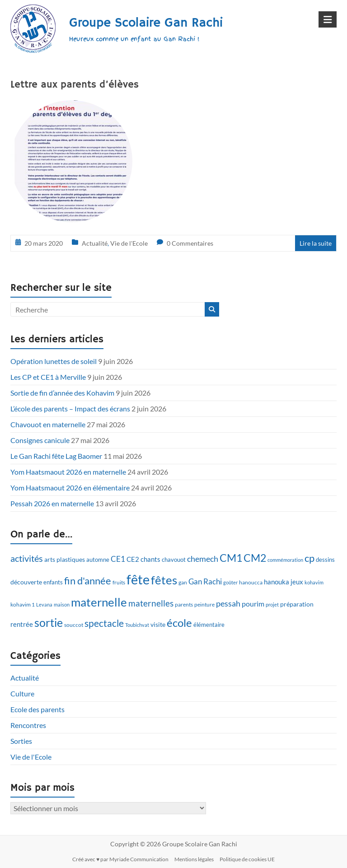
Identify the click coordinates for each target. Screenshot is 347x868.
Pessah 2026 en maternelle (52, 503)
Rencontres (28, 725)
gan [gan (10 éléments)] (183, 582)
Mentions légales (194, 859)
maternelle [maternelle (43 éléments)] (99, 602)
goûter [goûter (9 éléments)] (230, 582)
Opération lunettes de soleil (54, 361)
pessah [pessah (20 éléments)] (228, 603)
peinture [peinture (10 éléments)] (204, 604)
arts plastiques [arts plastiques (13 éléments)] (65, 559)
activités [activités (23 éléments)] (27, 558)
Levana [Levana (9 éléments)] (44, 604)
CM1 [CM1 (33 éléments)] (231, 558)
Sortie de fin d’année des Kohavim (62, 393)
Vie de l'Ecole (129, 243)
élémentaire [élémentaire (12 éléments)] (209, 625)
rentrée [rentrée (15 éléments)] (22, 624)
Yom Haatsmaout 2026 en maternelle (68, 472)
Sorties (21, 741)
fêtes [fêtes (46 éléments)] (164, 580)
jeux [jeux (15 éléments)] (297, 582)
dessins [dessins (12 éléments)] (325, 560)
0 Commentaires (190, 243)
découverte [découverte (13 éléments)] (26, 582)
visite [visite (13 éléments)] (158, 624)
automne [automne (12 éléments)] (98, 560)
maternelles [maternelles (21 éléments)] (151, 603)
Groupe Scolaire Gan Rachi (146, 23)
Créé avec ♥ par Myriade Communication (120, 859)
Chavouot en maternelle (48, 424)
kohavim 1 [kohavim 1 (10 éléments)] (23, 604)
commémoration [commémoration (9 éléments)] (285, 560)
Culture (22, 693)
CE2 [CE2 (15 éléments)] (133, 559)
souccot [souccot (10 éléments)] (74, 625)
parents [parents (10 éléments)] (184, 604)
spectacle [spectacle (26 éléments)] (104, 623)
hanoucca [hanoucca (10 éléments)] (251, 582)
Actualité (95, 243)
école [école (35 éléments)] (179, 623)
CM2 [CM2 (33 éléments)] (255, 558)
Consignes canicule (40, 440)
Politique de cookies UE (247, 859)
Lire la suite (316, 243)
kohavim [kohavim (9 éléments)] (314, 582)
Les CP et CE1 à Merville (48, 377)
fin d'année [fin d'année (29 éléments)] (88, 581)
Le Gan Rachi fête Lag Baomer (56, 456)
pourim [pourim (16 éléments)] (253, 604)
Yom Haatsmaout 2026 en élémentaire (70, 488)
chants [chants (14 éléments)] (150, 559)
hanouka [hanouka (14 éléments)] (277, 582)
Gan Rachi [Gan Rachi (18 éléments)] (205, 581)
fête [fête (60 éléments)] (138, 579)
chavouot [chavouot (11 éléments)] (174, 560)
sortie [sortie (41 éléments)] (49, 622)
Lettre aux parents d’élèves (75, 85)
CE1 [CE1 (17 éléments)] (118, 559)
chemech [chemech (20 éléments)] (203, 559)
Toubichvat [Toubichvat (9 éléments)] (137, 625)
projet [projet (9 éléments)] (272, 604)
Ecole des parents (38, 709)
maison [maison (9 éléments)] (62, 604)
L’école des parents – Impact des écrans (70, 408)
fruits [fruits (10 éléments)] (119, 582)
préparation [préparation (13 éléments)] (297, 604)
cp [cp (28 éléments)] (309, 558)
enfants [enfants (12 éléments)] (53, 582)
